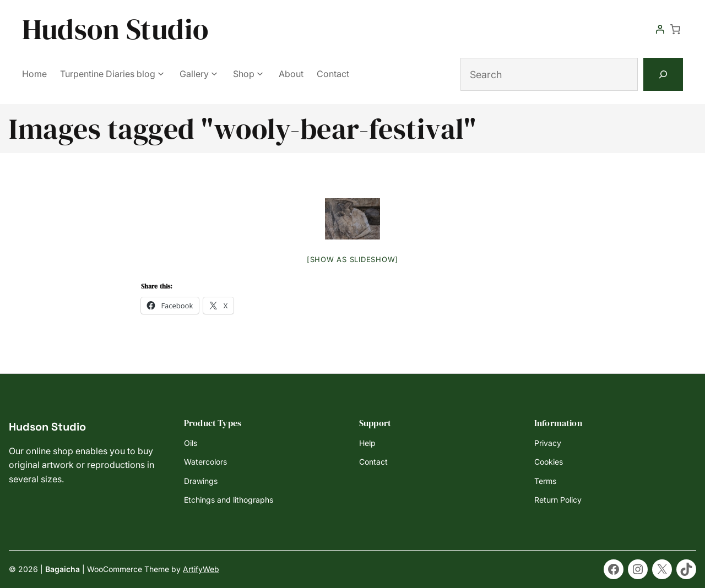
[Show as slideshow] (352, 259)
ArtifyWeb (201, 569)
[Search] (663, 74)
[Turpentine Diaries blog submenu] (161, 73)
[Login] (660, 29)
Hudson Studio (115, 29)
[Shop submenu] (260, 73)
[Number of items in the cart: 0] (675, 29)
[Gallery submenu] (214, 73)
